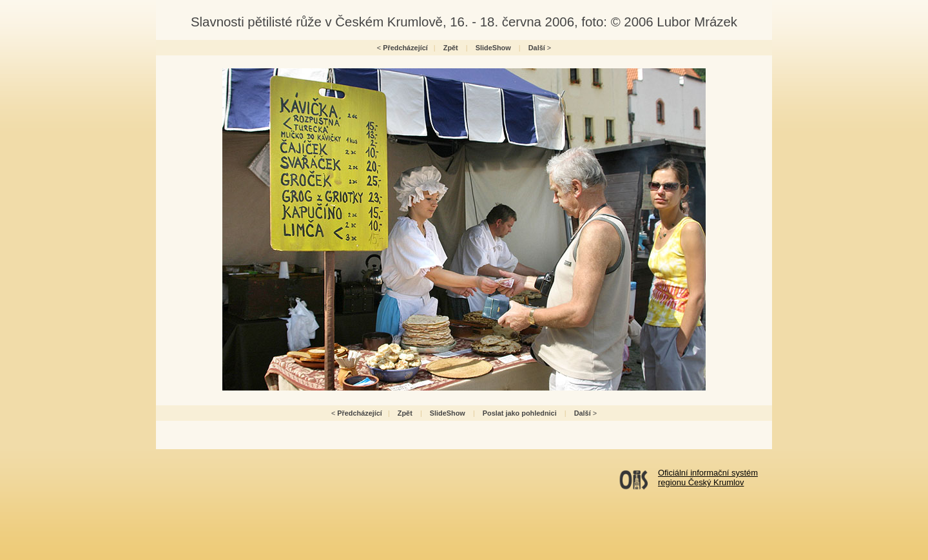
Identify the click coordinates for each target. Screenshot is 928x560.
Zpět (451, 48)
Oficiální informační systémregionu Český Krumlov (708, 478)
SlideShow (493, 48)
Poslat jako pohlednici (520, 413)
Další (537, 48)
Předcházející (405, 48)
